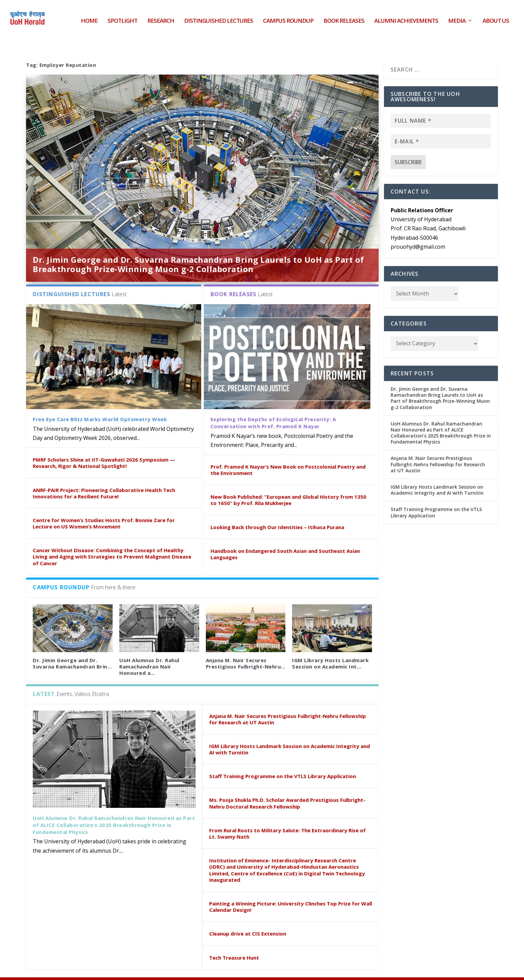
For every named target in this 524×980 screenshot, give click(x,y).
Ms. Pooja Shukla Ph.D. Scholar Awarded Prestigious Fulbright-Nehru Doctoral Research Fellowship (287, 788)
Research (161, 17)
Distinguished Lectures (219, 17)
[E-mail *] (441, 127)
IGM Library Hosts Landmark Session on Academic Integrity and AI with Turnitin (290, 734)
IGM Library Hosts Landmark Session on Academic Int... (330, 649)
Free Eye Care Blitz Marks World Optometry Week (100, 404)
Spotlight (122, 17)
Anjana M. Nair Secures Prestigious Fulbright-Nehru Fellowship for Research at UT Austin (288, 704)
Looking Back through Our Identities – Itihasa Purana (277, 512)
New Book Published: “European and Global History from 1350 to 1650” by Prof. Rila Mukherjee (288, 485)
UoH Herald (78, 971)
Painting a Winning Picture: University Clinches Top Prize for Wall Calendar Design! (291, 892)
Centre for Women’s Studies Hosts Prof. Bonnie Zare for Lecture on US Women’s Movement (104, 509)
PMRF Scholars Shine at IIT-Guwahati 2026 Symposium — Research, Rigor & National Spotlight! (104, 448)
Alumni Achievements (406, 17)
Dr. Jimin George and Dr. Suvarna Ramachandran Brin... (72, 649)
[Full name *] (441, 106)
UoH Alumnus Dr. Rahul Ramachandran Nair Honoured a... (149, 652)
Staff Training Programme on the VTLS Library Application (283, 761)
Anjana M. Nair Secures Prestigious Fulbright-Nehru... (246, 649)
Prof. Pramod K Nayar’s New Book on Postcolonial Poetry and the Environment (288, 455)
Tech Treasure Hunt (234, 943)
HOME (89, 17)
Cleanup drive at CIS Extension (248, 919)
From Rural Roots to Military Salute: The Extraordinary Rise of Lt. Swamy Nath (287, 819)
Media (457, 17)
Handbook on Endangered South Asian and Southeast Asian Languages (285, 539)
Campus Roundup (288, 17)
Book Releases (344, 17)
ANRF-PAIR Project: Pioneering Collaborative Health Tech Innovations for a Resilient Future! (104, 478)
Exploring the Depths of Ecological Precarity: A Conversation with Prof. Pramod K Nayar (273, 408)
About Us (496, 17)
